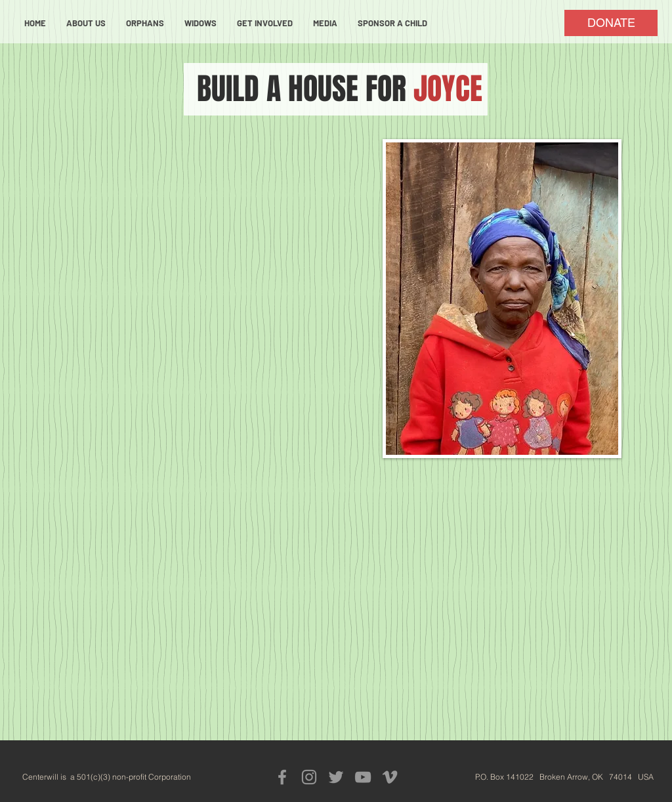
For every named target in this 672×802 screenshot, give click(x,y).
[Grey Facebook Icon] (282, 777)
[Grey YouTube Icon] (363, 777)
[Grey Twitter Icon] (336, 777)
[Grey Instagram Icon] (309, 777)
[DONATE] (611, 23)
